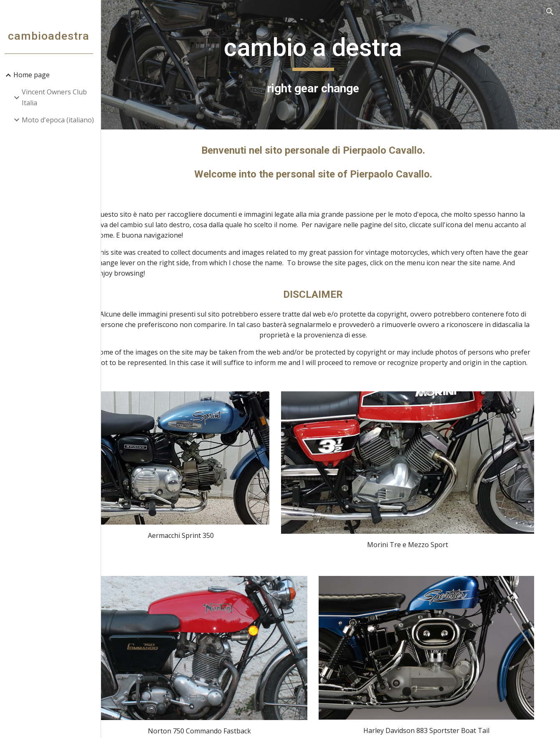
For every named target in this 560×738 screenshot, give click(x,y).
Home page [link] (35, 75)
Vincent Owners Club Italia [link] (58, 97)
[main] (332, 65)
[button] (550, 12)
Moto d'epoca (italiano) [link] (61, 120)
